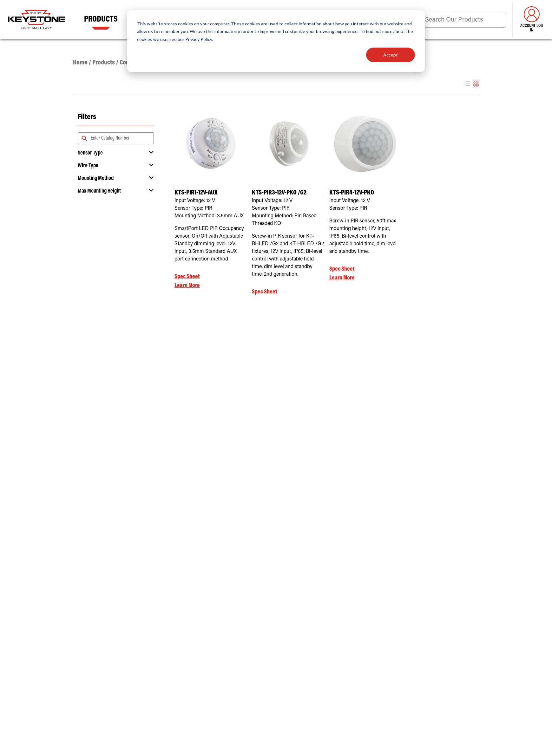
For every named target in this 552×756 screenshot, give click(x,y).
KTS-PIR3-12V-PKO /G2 (279, 193)
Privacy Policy (199, 39)
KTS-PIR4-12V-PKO (352, 193)
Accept (391, 55)
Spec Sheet (187, 277)
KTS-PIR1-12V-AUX (196, 193)
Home (80, 63)
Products (101, 20)
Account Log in (532, 20)
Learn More (187, 286)
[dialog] (276, 41)
